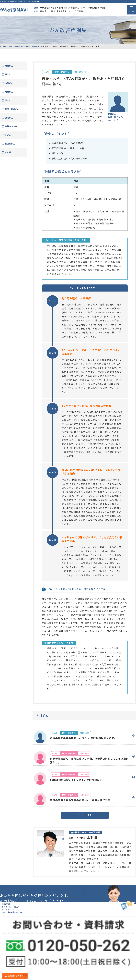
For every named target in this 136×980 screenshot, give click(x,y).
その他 (11, 154)
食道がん (12, 120)
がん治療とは (99, 950)
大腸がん (12, 83)
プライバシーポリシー (71, 974)
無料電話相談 (99, 960)
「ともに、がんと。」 (127, 974)
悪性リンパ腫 (14, 128)
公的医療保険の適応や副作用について (99, 974)
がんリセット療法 (102, 955)
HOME (3, 46)
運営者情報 (55, 974)
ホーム (77, 950)
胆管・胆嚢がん (33, 46)
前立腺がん (13, 146)
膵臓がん (12, 66)
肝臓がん (12, 92)
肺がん (11, 74)
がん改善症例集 (16, 46)
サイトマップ (41, 974)
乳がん (11, 137)
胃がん (11, 100)
